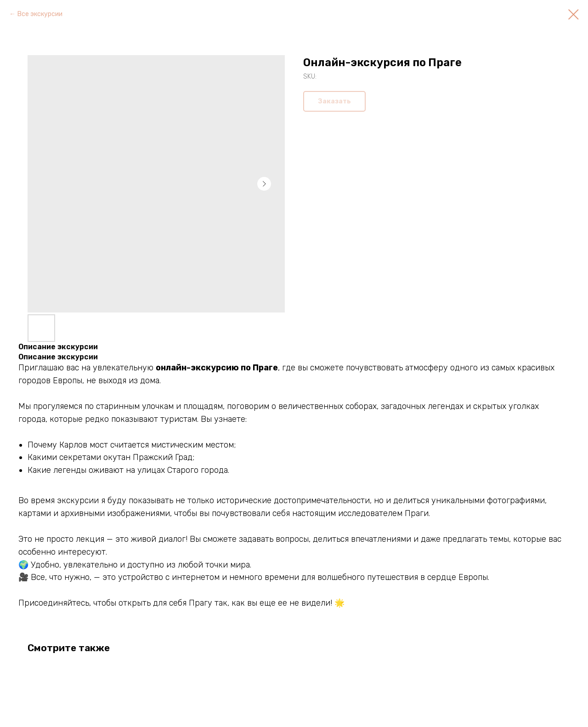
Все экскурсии (40, 14)
